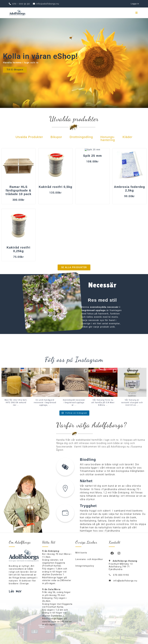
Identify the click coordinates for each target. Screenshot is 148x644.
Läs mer (15, 591)
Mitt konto (81, 553)
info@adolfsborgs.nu (125, 581)
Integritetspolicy (85, 566)
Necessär (102, 285)
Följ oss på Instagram (74, 359)
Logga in (135, 4)
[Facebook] (112, 553)
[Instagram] (119, 553)
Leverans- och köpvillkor (89, 559)
